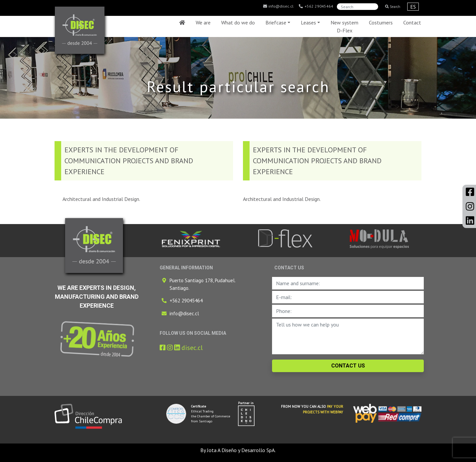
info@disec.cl (278, 6)
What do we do (238, 22)
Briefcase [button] (276, 22)
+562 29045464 (316, 6)
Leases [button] (308, 22)
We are (203, 22)
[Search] (357, 7)
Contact (412, 22)
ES (413, 7)
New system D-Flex (344, 26)
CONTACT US (348, 366)
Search (393, 7)
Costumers (381, 22)
